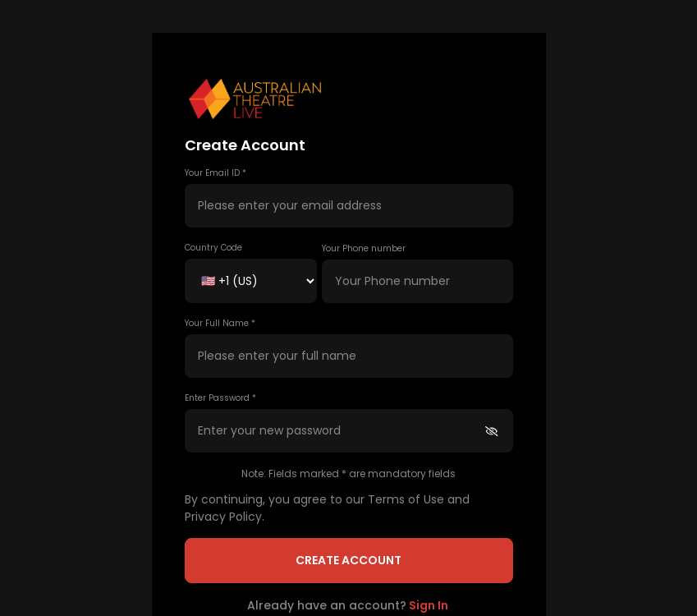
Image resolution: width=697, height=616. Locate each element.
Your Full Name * (220, 323)
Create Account (348, 560)
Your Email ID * (216, 173)
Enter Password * (220, 398)
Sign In (429, 605)
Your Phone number (364, 248)
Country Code (213, 248)
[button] (349, 99)
